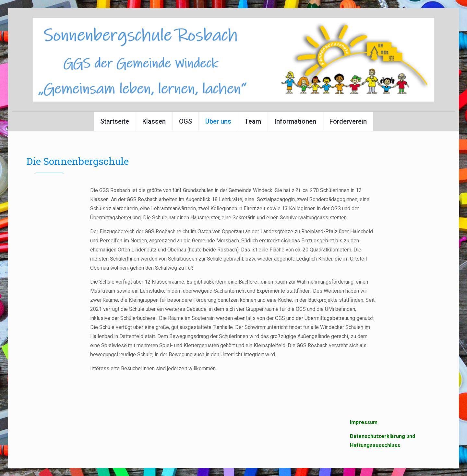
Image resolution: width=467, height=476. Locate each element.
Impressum (364, 422)
